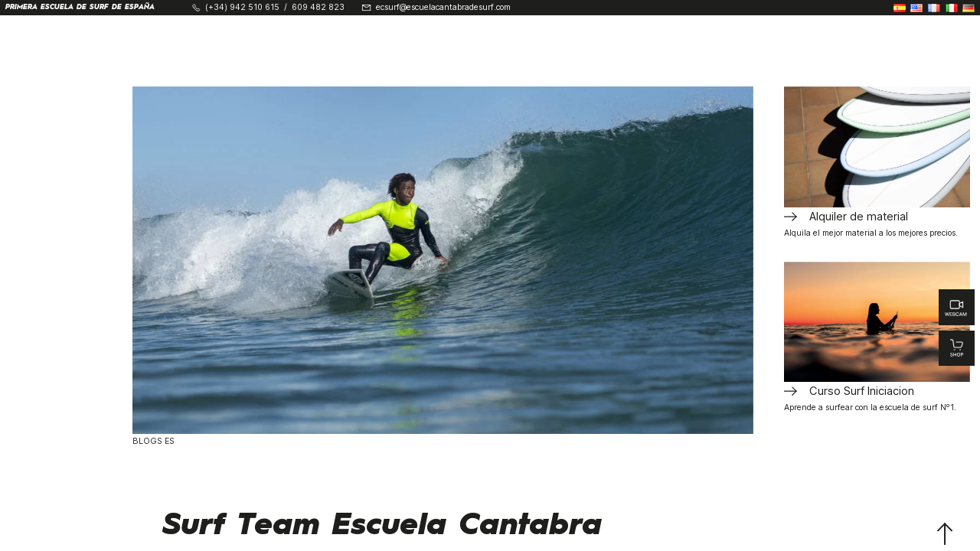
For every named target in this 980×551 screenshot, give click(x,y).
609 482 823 (318, 8)
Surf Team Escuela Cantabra (383, 526)
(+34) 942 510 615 (242, 8)
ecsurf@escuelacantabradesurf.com (443, 8)
